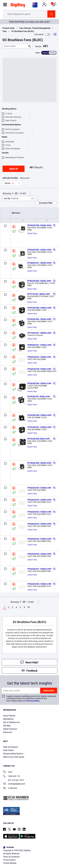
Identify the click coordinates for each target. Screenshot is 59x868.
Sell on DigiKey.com (11, 722)
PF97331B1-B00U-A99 (38, 294)
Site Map (7, 726)
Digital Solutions (10, 729)
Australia (8, 847)
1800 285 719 (12, 777)
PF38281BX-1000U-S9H (39, 463)
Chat (8, 772)
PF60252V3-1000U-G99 (39, 500)
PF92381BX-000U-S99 (39, 439)
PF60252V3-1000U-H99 (39, 524)
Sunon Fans (32, 233)
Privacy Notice (33, 701)
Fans (5, 31)
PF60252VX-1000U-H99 (39, 554)
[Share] (55, 34)
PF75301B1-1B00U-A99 (39, 333)
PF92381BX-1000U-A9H (39, 308)
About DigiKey (9, 716)
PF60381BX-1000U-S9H (39, 383)
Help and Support (11, 747)
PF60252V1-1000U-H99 (39, 569)
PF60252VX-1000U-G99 (39, 584)
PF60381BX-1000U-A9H (39, 415)
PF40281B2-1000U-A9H (39, 250)
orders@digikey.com (14, 784)
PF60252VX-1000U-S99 (39, 369)
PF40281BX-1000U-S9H (39, 225)
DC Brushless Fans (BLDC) (23, 31)
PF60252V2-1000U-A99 (39, 357)
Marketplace (8, 719)
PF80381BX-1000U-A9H (39, 281)
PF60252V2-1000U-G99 (39, 512)
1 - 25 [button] (15, 193)
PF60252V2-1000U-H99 (39, 539)
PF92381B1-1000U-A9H (39, 427)
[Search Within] (15, 46)
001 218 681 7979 (13, 780)
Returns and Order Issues (14, 757)
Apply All (14, 169)
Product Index (8, 28)
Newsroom (8, 732)
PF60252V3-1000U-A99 (39, 488)
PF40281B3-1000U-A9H (39, 319)
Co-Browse (10, 788)
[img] (18, 6)
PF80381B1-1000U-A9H (39, 345)
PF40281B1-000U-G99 (39, 397)
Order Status (8, 750)
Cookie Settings (10, 863)
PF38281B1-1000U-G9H (39, 263)
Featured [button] (11, 198)
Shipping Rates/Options (13, 754)
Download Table (46, 203)
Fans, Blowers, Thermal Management (35, 28)
